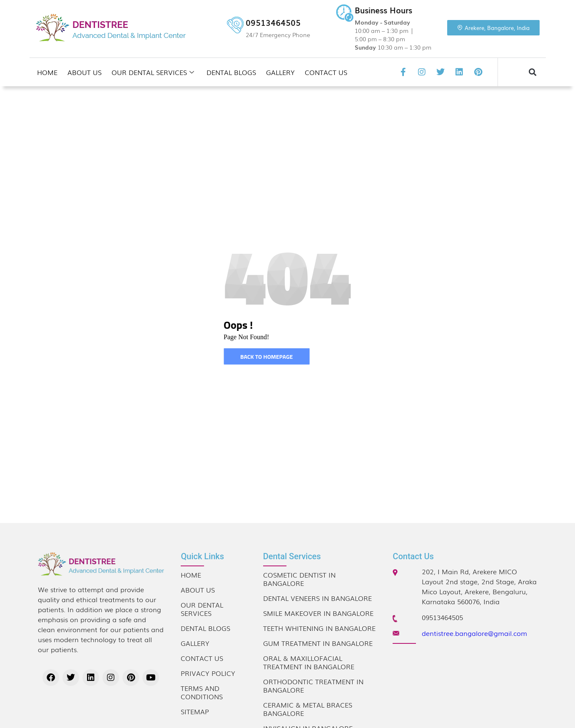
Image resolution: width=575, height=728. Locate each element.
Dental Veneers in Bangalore (317, 598)
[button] (532, 72)
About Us (85, 72)
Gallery (280, 72)
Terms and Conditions (202, 692)
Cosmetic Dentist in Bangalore (299, 579)
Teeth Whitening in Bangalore (319, 628)
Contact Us (326, 72)
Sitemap (195, 711)
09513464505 (273, 23)
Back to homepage (266, 356)
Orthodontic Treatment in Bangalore (313, 685)
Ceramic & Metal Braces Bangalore (308, 709)
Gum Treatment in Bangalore (318, 643)
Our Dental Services (153, 72)
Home (47, 72)
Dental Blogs (231, 72)
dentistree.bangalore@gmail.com (474, 633)
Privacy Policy (208, 673)
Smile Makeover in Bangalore (318, 613)
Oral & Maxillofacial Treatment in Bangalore (309, 662)
